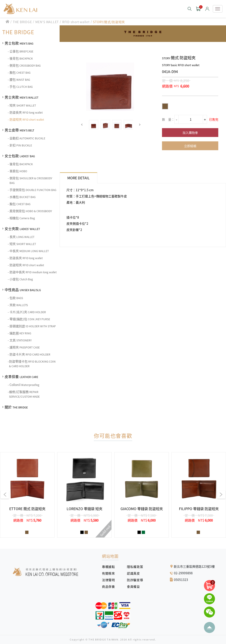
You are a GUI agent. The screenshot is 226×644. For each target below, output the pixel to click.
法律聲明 (110, 580)
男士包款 (19, 43)
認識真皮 (135, 573)
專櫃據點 (108, 567)
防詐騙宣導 (135, 580)
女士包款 (20, 156)
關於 (16, 407)
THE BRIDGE (22, 22)
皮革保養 (21, 376)
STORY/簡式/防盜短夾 (109, 22)
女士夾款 (22, 228)
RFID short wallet (76, 22)
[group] (27, 495)
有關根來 (110, 573)
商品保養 (110, 586)
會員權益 (135, 586)
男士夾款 (22, 97)
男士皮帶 (19, 130)
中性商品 (23, 290)
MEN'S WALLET (47, 22)
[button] (82, 125)
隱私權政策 (133, 567)
